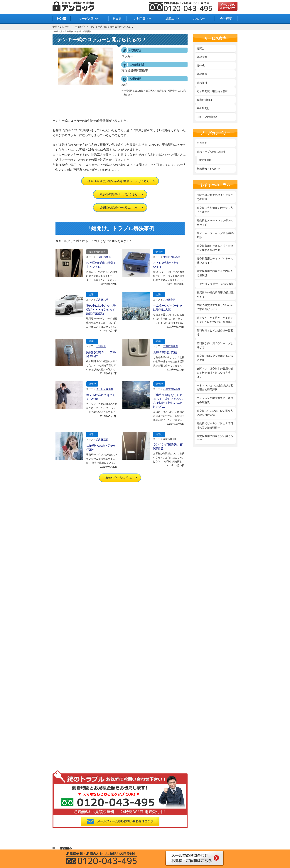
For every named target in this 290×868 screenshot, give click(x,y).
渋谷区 (90, 820)
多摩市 (112, 829)
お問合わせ (64, 786)
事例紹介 (80, 27)
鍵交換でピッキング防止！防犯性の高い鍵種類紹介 (215, 425)
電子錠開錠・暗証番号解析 (212, 91)
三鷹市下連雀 (171, 346)
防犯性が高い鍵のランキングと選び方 (215, 345)
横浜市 (178, 829)
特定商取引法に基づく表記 (73, 715)
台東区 (201, 820)
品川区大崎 (102, 300)
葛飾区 (178, 815)
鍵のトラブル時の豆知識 (211, 152)
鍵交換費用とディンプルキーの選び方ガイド (215, 261)
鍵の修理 (202, 74)
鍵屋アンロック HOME (70, 699)
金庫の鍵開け (205, 100)
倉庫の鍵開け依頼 (165, 352)
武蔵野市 (68, 829)
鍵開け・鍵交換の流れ (70, 776)
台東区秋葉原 (104, 257)
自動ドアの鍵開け (207, 117)
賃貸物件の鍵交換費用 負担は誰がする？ (215, 294)
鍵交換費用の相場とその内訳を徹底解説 (215, 273)
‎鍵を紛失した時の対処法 (125, 713)
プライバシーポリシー (70, 709)
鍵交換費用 (205, 160)
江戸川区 (134, 815)
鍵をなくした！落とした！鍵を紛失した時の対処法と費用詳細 (215, 320)
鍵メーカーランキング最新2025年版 (215, 235)
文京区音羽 (169, 300)
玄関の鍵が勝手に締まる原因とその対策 (215, 197)
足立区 (68, 815)
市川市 (223, 829)
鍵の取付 (202, 83)
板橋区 (112, 815)
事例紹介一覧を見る (119, 478)
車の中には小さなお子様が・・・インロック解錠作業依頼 (101, 309)
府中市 (156, 829)
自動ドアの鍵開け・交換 (125, 749)
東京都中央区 (223, 820)
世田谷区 (178, 820)
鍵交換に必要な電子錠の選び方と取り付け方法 (215, 413)
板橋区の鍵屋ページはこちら (119, 208)
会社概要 (226, 19)
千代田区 (68, 825)
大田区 (156, 815)
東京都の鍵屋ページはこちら (119, 194)
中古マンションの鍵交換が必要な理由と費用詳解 (215, 387)
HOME (61, 19)
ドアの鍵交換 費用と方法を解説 (215, 284)
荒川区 (90, 815)
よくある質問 (65, 781)
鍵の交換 (202, 57)
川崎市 (90, 829)
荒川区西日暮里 (172, 257)
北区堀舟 (101, 346)
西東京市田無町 (134, 829)
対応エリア (173, 19)
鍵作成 (201, 66)
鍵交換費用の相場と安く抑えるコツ (215, 438)
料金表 (117, 19)
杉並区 (134, 820)
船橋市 (201, 829)
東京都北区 (201, 815)
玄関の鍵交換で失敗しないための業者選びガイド (215, 307)
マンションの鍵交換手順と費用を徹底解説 (215, 400)
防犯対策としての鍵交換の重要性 (215, 333)
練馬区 (134, 825)
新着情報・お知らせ (208, 169)
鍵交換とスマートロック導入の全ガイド (215, 222)
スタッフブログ (120, 781)
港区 (178, 825)
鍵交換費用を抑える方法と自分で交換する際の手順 (215, 248)
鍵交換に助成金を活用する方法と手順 (215, 358)
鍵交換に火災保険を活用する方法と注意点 (215, 210)
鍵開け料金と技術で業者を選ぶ (129, 699)
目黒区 (201, 825)
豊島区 (90, 825)
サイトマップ (65, 720)
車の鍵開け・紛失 (121, 744)
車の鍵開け (203, 108)
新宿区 (112, 820)
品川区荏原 (102, 440)
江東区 (223, 815)
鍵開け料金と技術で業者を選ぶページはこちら (119, 181)
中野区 (112, 825)
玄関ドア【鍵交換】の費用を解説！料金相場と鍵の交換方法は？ (215, 373)
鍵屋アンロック (61, 27)
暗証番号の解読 (97, 252)
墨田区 (156, 820)
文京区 (156, 825)
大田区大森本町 (105, 389)
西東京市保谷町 (172, 389)
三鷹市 (223, 825)
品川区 (68, 820)
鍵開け (159, 252)
